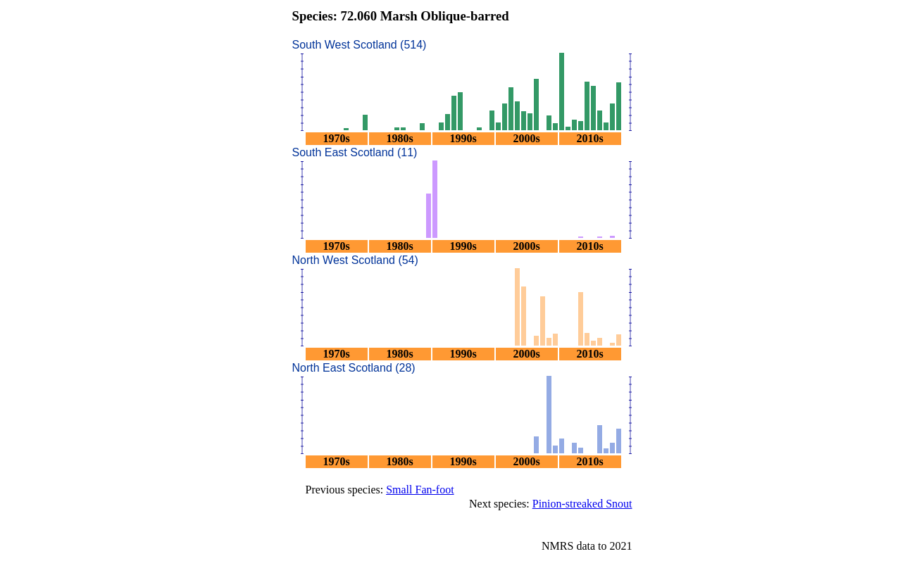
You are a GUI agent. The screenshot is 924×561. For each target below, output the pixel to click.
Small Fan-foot (420, 490)
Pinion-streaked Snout (582, 504)
